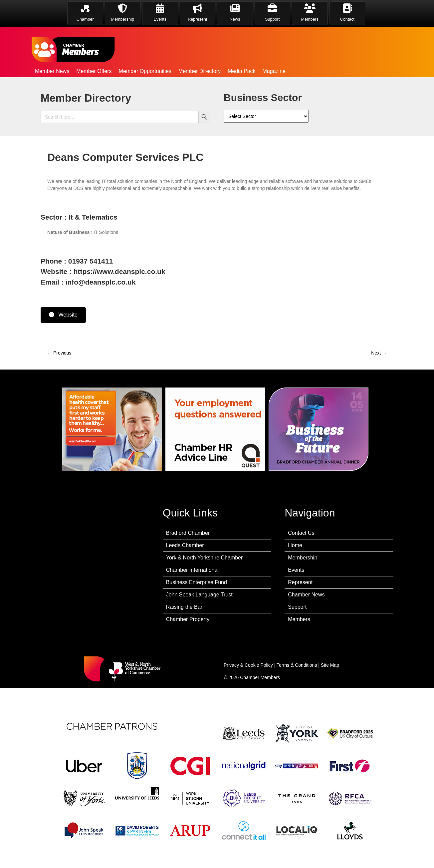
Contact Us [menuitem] (301, 533)
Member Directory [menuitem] (200, 71)
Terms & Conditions (297, 665)
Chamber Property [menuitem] (188, 619)
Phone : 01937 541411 (77, 261)
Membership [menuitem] (303, 558)
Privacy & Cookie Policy (248, 665)
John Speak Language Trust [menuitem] (199, 595)
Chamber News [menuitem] (306, 595)
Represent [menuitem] (300, 582)
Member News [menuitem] (52, 71)
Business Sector (263, 97)
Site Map (330, 665)
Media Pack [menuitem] (242, 71)
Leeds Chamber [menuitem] (185, 545)
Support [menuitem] (297, 607)
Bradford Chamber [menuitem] (188, 533)
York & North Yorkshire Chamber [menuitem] (205, 558)
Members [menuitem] (299, 619)
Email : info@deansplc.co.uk (88, 282)
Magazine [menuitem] (274, 71)
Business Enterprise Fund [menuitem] (197, 582)
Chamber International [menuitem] (192, 570)
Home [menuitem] (295, 545)
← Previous (59, 353)
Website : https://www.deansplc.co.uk (103, 271)
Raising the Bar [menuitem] (184, 607)
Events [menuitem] (296, 570)
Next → (379, 353)
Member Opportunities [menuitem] (145, 71)
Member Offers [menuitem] (94, 71)
